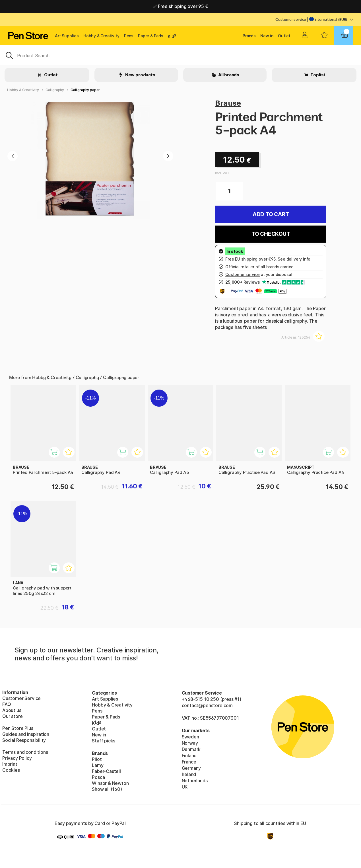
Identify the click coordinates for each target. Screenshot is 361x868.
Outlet (284, 36)
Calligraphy (55, 90)
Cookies (11, 770)
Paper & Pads (151, 36)
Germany (191, 768)
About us (12, 710)
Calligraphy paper (85, 90)
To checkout (271, 234)
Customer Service (21, 698)
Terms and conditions (25, 752)
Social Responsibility (24, 740)
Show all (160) (107, 789)
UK (185, 787)
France (189, 762)
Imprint (10, 764)
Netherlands (195, 781)
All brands (228, 75)
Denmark (191, 749)
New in (267, 36)
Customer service (291, 19)
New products (140, 75)
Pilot (97, 759)
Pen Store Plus (18, 728)
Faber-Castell (106, 771)
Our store (12, 716)
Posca (98, 777)
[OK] (180, 55)
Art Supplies (67, 36)
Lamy (98, 765)
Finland (189, 756)
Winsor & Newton (110, 783)
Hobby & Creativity (101, 36)
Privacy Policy (17, 758)
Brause (228, 103)
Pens (129, 36)
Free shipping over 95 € (180, 6)
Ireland (189, 774)
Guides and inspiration (26, 734)
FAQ (7, 704)
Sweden (190, 737)
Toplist (318, 75)
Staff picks (104, 741)
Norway (190, 743)
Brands (249, 36)
